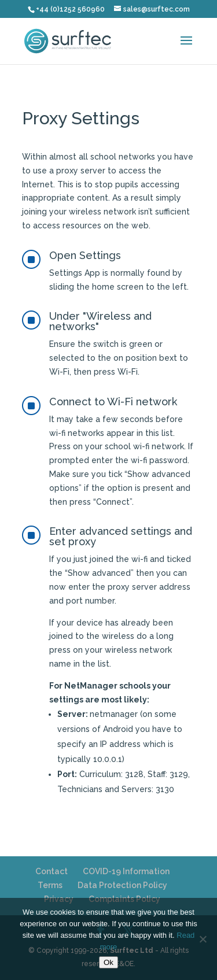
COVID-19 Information (126, 871)
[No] (203, 939)
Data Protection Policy (122, 885)
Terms (50, 885)
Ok (108, 962)
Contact (52, 871)
